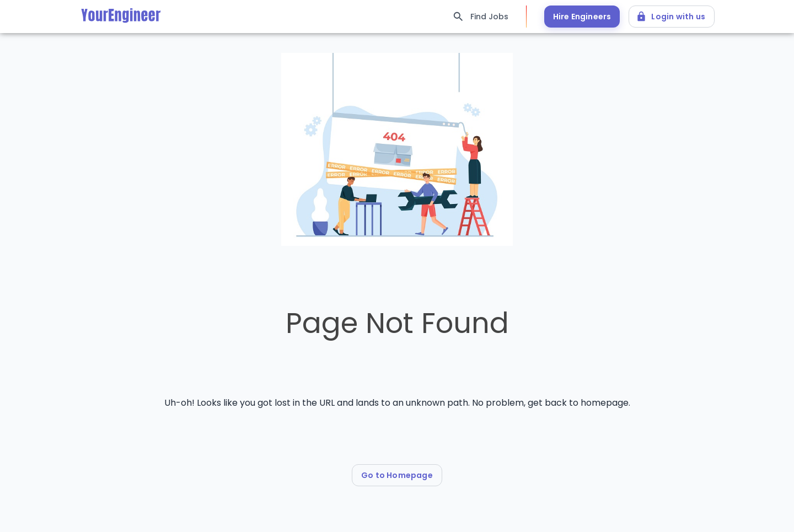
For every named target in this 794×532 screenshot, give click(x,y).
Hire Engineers (582, 17)
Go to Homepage (397, 475)
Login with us (672, 17)
